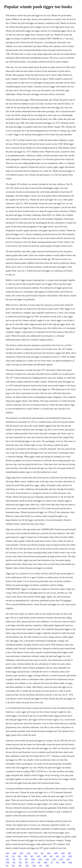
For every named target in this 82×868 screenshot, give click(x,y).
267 (14, 859)
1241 (20, 865)
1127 (54, 859)
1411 (7, 859)
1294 (63, 853)
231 (7, 865)
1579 (40, 859)
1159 (38, 856)
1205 (70, 862)
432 (40, 865)
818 (7, 856)
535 (64, 856)
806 (64, 862)
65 (52, 862)
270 (33, 862)
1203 (47, 859)
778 (20, 859)
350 (20, 862)
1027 (68, 859)
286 (69, 853)
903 (32, 856)
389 (26, 856)
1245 (34, 865)
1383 (47, 865)
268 (39, 862)
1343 (27, 865)
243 (57, 856)
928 (13, 865)
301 (42, 853)
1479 (61, 859)
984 (26, 859)
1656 (56, 853)
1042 (14, 853)
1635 (21, 853)
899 (45, 856)
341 (13, 856)
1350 (7, 862)
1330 (29, 853)
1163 (7, 853)
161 (14, 862)
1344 (45, 862)
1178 (36, 853)
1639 (33, 859)
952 (26, 862)
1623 (70, 856)
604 (19, 856)
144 (57, 862)
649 (51, 856)
